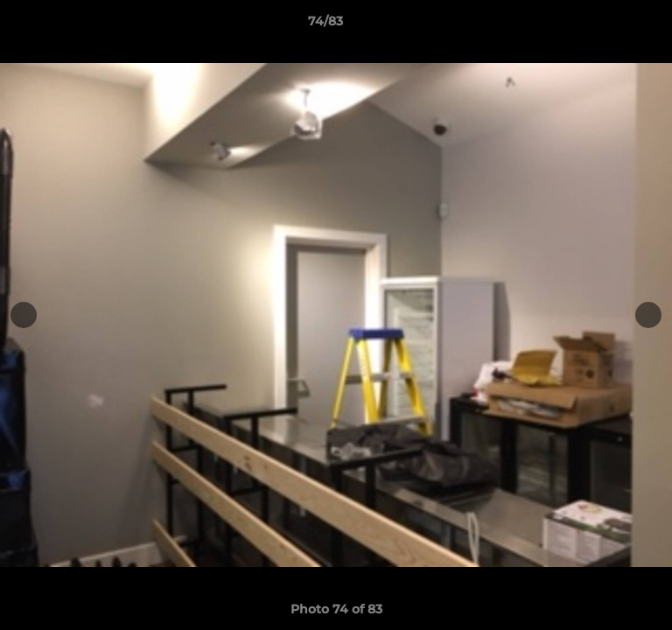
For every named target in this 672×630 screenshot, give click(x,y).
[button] (609, 25)
